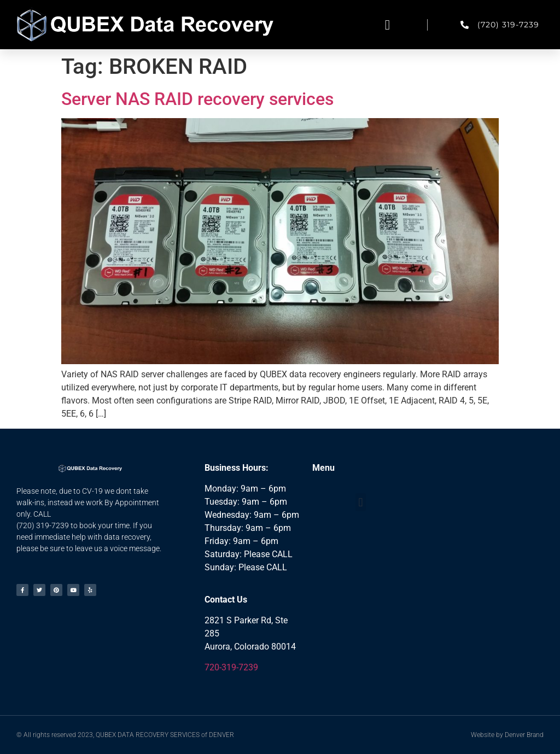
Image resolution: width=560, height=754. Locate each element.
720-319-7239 (231, 667)
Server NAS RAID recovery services (197, 99)
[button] (388, 25)
